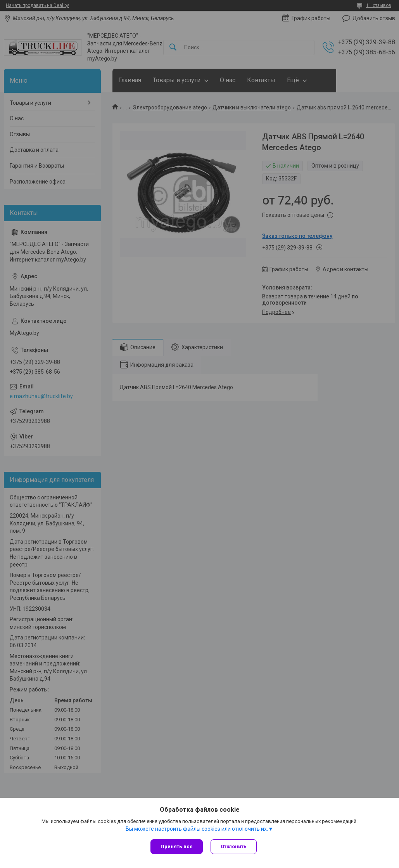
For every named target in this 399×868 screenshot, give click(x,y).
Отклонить (234, 846)
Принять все (177, 846)
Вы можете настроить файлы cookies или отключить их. (197, 829)
